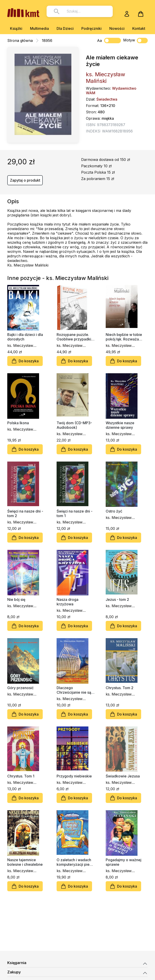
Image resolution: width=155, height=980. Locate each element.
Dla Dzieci (65, 28)
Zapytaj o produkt (25, 180)
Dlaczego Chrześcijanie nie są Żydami (74, 690)
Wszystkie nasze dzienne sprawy (120, 425)
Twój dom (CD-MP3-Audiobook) (74, 425)
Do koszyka (25, 361)
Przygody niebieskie (74, 776)
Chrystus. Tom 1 (21, 776)
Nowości (117, 28)
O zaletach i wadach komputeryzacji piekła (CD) (76, 862)
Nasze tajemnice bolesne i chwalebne (25, 862)
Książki (16, 28)
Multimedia (39, 28)
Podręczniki (91, 28)
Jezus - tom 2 (117, 599)
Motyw (135, 41)
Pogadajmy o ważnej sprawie (124, 862)
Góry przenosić (20, 688)
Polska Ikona (18, 423)
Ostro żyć (114, 511)
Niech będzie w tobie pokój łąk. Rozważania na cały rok (125, 337)
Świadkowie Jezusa (123, 776)
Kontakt (139, 28)
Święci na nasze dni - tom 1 (75, 513)
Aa (99, 41)
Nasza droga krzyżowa (67, 602)
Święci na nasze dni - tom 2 (25, 513)
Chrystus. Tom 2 (120, 688)
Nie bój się (16, 599)
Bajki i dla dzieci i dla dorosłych (25, 337)
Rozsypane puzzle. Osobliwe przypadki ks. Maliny (74, 337)
